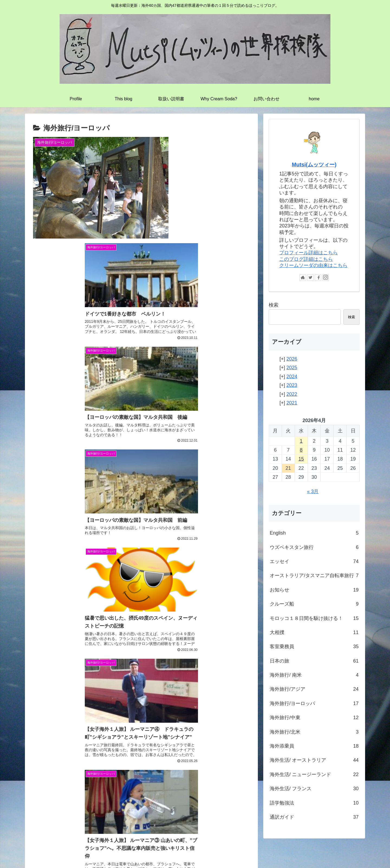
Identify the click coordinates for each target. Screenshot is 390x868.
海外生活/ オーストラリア (314, 760)
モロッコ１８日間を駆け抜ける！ (314, 618)
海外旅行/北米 (314, 732)
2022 (292, 394)
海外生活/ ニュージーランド (314, 774)
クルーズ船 (314, 604)
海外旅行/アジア (314, 689)
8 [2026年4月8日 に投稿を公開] (301, 450)
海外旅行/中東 (314, 718)
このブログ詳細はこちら (306, 259)
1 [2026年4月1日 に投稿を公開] (301, 441)
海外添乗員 (314, 746)
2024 (292, 377)
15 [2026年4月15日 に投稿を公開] (301, 459)
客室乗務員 (314, 647)
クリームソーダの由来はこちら (313, 265)
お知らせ (314, 590)
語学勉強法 (314, 803)
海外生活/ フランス (314, 789)
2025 (292, 368)
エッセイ (314, 561)
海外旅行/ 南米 (314, 675)
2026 (292, 359)
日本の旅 (314, 661)
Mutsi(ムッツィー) (314, 165)
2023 (292, 385)
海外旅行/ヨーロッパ (314, 703)
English (314, 533)
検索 (274, 305)
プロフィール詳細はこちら (308, 253)
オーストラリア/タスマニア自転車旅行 (314, 576)
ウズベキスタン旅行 (314, 547)
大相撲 (314, 632)
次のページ (142, 649)
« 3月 (313, 491)
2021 (292, 403)
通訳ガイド (314, 817)
